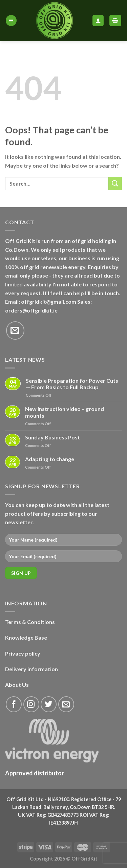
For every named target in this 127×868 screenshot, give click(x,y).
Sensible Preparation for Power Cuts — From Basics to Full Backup (72, 384)
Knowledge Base (26, 637)
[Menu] (11, 21)
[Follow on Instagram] (31, 704)
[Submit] (115, 183)
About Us (17, 685)
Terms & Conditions (30, 622)
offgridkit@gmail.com (49, 301)
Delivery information (31, 669)
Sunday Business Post (52, 437)
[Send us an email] (15, 331)
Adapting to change (50, 459)
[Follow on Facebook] (14, 704)
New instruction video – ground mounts (65, 412)
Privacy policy (23, 653)
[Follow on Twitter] (49, 704)
